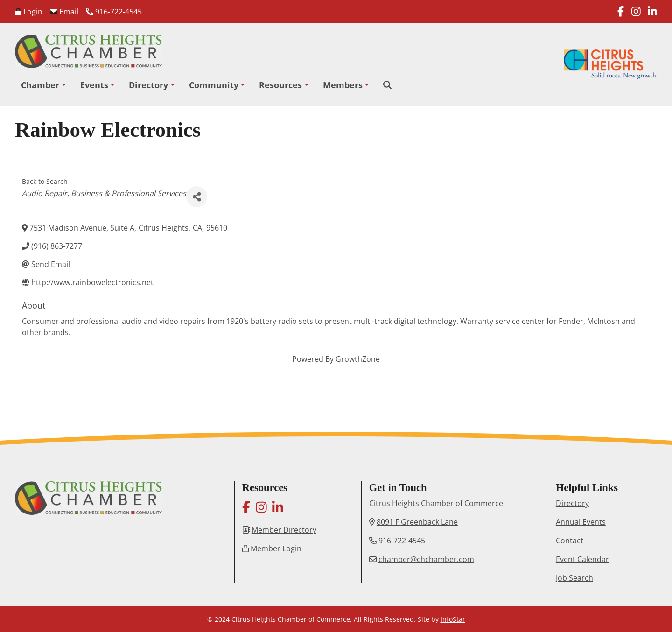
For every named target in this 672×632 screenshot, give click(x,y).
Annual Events (581, 522)
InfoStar (453, 619)
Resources (280, 85)
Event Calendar (582, 559)
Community (214, 85)
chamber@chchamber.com (426, 559)
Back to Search (45, 181)
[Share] (197, 197)
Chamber (40, 85)
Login (29, 12)
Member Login (276, 548)
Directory (148, 85)
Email (64, 12)
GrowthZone (358, 359)
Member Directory (284, 530)
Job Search (574, 578)
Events (94, 85)
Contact (570, 541)
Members (343, 85)
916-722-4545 (114, 12)
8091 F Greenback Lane (417, 522)
